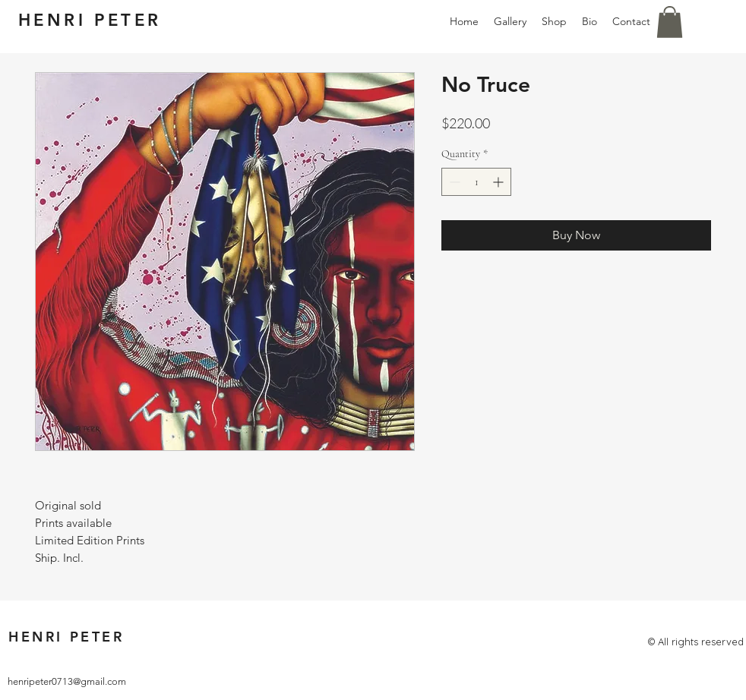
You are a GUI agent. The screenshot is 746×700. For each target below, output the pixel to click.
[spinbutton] (476, 182)
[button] (670, 22)
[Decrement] (453, 182)
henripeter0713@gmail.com (67, 681)
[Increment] (499, 182)
